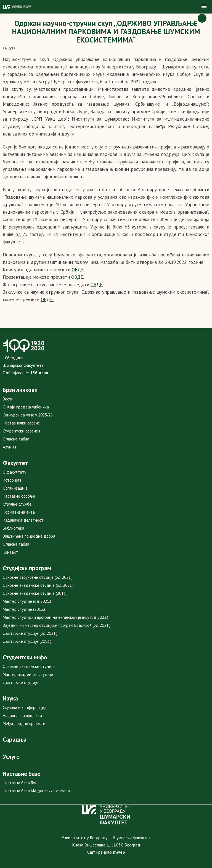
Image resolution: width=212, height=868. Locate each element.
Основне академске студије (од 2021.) (38, 585)
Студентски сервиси (21, 431)
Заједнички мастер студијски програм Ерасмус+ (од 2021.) (57, 625)
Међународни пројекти (24, 724)
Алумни (9, 447)
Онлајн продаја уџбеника (26, 407)
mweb (119, 852)
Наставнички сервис (21, 423)
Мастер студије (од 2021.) (27, 601)
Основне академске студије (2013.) (35, 593)
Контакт (10, 552)
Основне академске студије (29, 666)
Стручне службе (17, 504)
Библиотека (14, 528)
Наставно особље (19, 496)
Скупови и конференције (25, 708)
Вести (8, 399)
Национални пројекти (22, 716)
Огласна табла (16, 439)
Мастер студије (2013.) (24, 609)
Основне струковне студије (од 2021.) (38, 577)
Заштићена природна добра (29, 536)
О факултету (14, 472)
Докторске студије (21, 682)
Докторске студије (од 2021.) (30, 633)
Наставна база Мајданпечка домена (36, 791)
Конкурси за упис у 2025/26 (28, 415)
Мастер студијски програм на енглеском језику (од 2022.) (55, 617)
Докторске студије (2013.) (27, 641)
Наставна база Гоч (19, 783)
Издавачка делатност (23, 520)
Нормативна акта (19, 512)
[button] (204, 7)
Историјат (12, 480)
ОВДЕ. (47, 299)
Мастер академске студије (28, 674)
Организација (15, 488)
